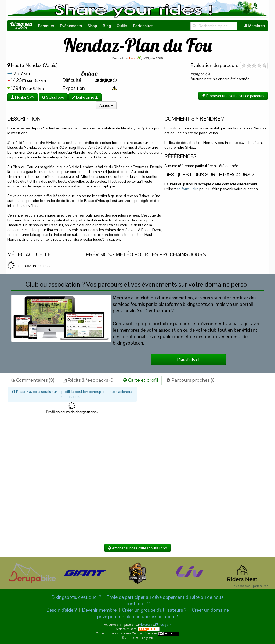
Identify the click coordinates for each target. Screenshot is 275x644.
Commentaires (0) (33, 380)
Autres (106, 105)
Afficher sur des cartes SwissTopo (137, 548)
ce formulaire (188, 189)
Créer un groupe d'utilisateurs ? (154, 610)
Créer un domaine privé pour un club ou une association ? (163, 613)
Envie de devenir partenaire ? (250, 586)
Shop (92, 26)
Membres (255, 26)
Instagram (165, 625)
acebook (147, 625)
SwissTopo (53, 97)
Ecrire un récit (85, 97)
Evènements (71, 26)
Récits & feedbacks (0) (89, 380)
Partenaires (143, 26)
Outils (122, 26)
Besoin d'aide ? (62, 610)
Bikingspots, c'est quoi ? (76, 597)
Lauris (135, 58)
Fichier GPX (23, 97)
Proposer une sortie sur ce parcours (233, 96)
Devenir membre (99, 610)
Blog (107, 26)
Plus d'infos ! (188, 359)
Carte (141, 380)
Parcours (46, 26)
